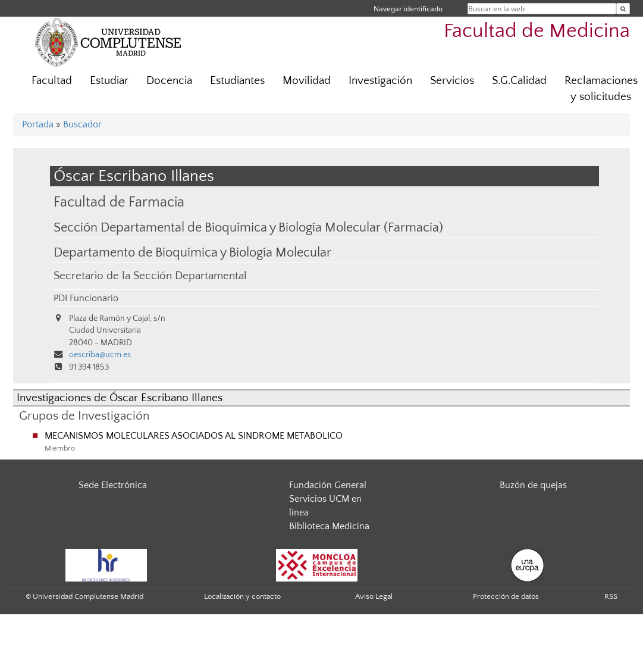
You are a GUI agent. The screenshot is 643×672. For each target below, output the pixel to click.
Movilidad (307, 81)
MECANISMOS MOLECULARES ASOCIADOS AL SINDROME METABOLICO (194, 436)
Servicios (452, 81)
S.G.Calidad (519, 81)
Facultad (52, 81)
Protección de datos (506, 596)
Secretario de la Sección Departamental (150, 276)
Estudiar (109, 81)
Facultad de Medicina (537, 31)
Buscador (82, 124)
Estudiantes (237, 81)
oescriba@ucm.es (100, 355)
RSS (611, 596)
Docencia (169, 81)
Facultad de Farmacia (119, 202)
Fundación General (328, 485)
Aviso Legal (374, 596)
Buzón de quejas (533, 485)
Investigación (380, 81)
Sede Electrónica (113, 485)
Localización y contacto (242, 596)
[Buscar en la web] (623, 9)
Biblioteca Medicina (329, 526)
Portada (38, 124)
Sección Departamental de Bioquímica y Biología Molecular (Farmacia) (248, 228)
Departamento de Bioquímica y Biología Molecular (192, 253)
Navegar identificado (408, 9)
